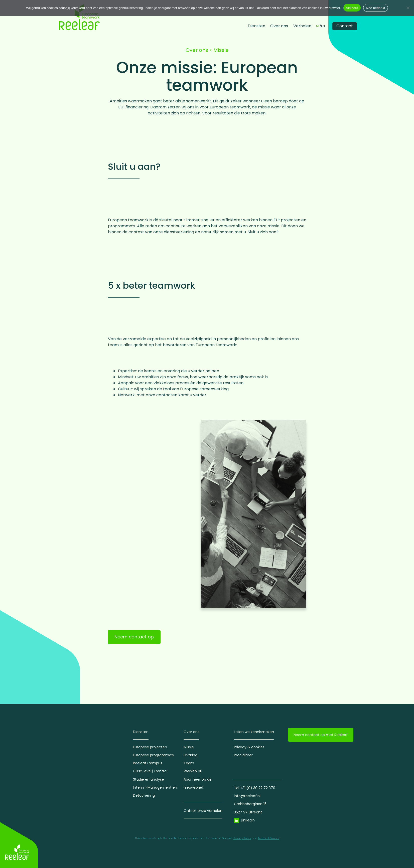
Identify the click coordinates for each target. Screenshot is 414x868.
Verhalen (302, 26)
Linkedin (248, 820)
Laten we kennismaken (254, 732)
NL (318, 26)
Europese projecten (150, 747)
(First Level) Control (150, 771)
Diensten (256, 26)
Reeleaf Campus (148, 763)
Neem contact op (134, 637)
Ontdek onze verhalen (203, 811)
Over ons (279, 26)
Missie (189, 747)
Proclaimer (243, 755)
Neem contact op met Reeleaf (321, 735)
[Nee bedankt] (408, 8)
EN (323, 26)
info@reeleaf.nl (247, 796)
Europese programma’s (153, 755)
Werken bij (193, 771)
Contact (345, 26)
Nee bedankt (375, 8)
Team (189, 763)
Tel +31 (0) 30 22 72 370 (255, 788)
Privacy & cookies (249, 747)
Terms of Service (269, 838)
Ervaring (190, 755)
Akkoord (352, 8)
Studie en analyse (149, 779)
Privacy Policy (242, 838)
